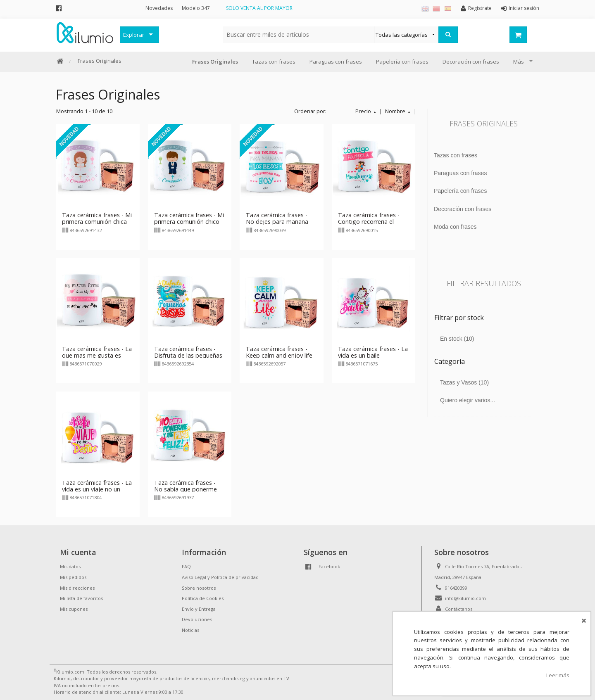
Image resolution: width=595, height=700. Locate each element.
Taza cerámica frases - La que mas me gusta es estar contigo (97, 355)
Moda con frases (455, 227)
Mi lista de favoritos (81, 598)
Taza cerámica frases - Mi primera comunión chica (97, 218)
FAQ (186, 566)
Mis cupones (74, 609)
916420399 (456, 588)
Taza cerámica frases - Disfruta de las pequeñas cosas (188, 355)
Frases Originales (100, 61)
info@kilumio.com (465, 598)
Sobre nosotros (199, 588)
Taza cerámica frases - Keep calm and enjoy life (279, 352)
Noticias (190, 630)
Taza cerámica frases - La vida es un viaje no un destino (97, 489)
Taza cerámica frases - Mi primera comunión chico (189, 218)
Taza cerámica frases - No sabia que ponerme (186, 486)
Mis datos (70, 566)
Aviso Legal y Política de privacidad (220, 577)
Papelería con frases (402, 62)
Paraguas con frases (336, 62)
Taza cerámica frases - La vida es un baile (373, 352)
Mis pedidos (73, 577)
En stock (457, 339)
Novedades (159, 8)
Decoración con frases (471, 62)
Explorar (134, 35)
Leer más (558, 675)
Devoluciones (197, 619)
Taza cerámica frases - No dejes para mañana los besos (277, 222)
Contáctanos (459, 609)
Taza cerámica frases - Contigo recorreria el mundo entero (369, 222)
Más (519, 62)
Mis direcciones (77, 588)
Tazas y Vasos (464, 382)
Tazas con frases (274, 62)
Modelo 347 (196, 8)
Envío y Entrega (199, 609)
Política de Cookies (203, 598)
